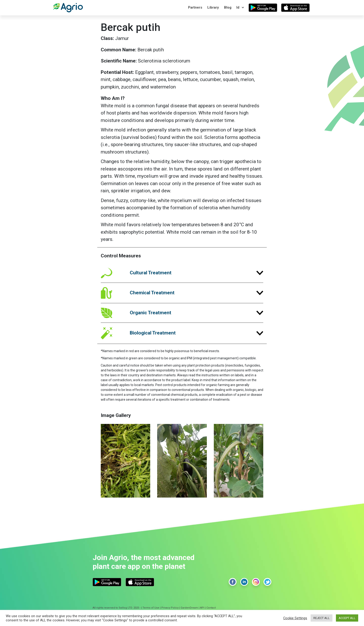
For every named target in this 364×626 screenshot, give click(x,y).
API (202, 608)
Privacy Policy (170, 608)
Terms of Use (151, 608)
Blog (228, 7)
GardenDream (189, 608)
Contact (211, 608)
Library (213, 7)
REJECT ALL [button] (322, 618)
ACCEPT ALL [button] (347, 618)
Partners (195, 7)
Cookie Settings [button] (295, 618)
